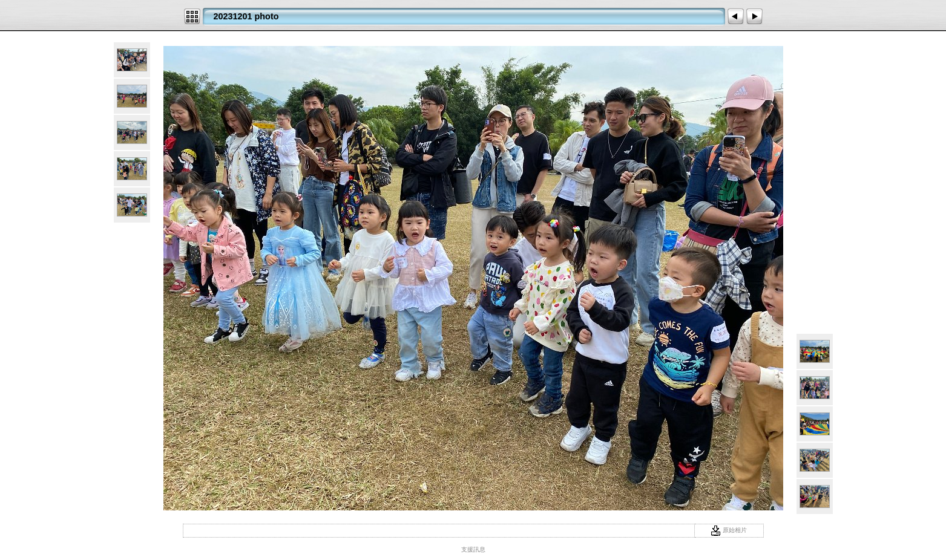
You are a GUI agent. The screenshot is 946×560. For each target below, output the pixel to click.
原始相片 (729, 530)
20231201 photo (246, 16)
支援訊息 (473, 549)
